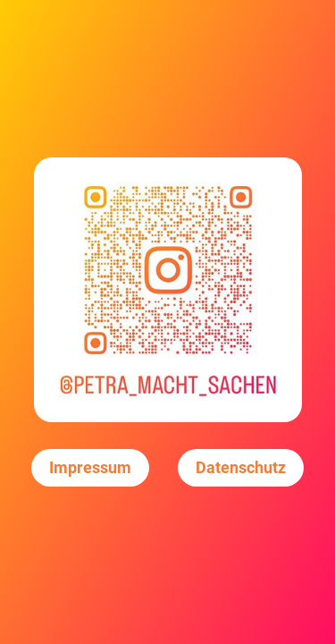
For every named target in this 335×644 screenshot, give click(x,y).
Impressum (90, 468)
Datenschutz (241, 468)
